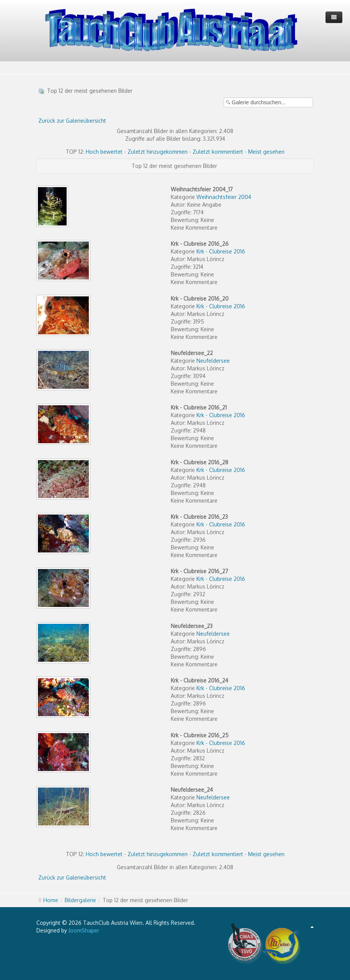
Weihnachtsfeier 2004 (224, 197)
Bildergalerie (80, 900)
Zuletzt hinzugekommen (158, 152)
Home (51, 900)
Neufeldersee (213, 361)
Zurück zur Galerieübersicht (72, 121)
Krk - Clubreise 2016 (221, 251)
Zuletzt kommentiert (218, 152)
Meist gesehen (266, 152)
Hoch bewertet (104, 152)
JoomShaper (84, 930)
